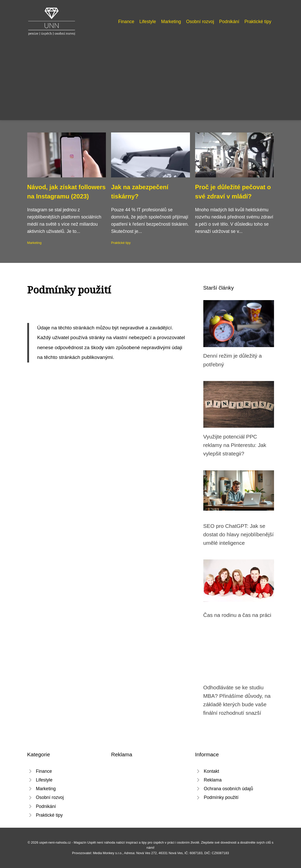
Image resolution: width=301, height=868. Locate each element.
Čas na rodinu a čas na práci (237, 615)
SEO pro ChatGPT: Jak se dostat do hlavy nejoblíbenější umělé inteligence (239, 535)
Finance (126, 22)
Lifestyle (148, 22)
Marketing (171, 22)
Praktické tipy (258, 22)
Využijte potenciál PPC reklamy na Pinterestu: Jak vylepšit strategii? (235, 445)
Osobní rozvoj (200, 22)
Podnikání (229, 22)
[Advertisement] (150, 75)
